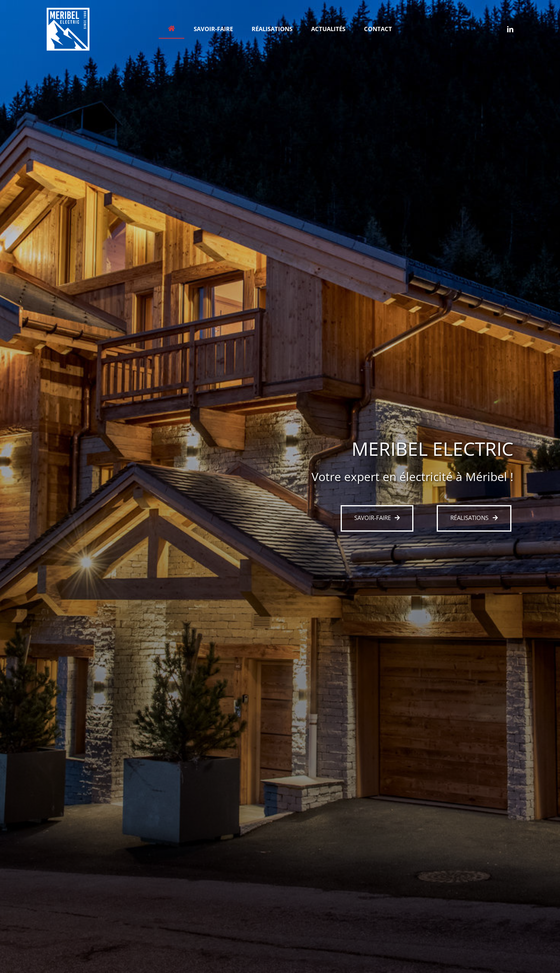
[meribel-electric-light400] (68, 10)
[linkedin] (510, 29)
